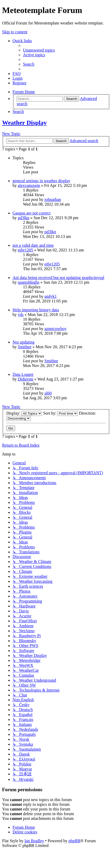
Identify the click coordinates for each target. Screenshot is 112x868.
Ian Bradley (34, 841)
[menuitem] (39, 50)
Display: (24, 413)
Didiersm (26, 379)
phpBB (74, 841)
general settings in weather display (41, 181)
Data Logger (23, 374)
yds (21, 315)
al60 (48, 393)
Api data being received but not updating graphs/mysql (58, 278)
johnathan (53, 199)
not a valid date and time (33, 245)
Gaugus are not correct (31, 213)
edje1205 (25, 250)
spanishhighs (29, 282)
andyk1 (51, 296)
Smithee (25, 347)
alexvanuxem (29, 185)
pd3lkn (23, 218)
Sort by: (60, 413)
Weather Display (24, 123)
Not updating (23, 342)
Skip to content (15, 32)
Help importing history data (36, 310)
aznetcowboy (55, 329)
